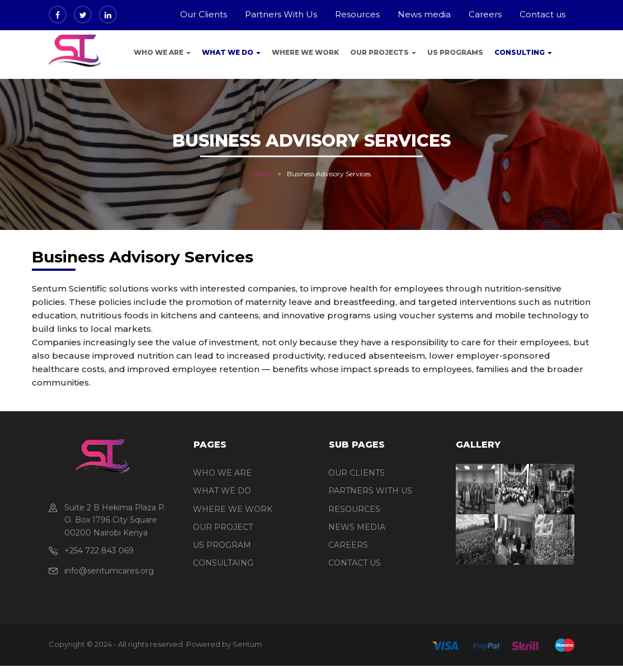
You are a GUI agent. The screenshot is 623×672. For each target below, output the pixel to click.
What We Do (231, 52)
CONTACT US (355, 563)
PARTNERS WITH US (370, 491)
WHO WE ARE (222, 473)
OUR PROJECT (223, 527)
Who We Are (162, 52)
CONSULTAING (223, 563)
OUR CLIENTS (357, 473)
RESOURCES (354, 509)
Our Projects (383, 52)
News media (424, 14)
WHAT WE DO (222, 491)
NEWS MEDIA (357, 527)
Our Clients (204, 14)
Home (262, 174)
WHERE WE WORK (233, 509)
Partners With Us (281, 14)
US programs (455, 52)
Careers (485, 14)
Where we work (305, 52)
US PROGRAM (222, 545)
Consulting (523, 52)
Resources (357, 14)
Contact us (542, 14)
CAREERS (348, 545)
